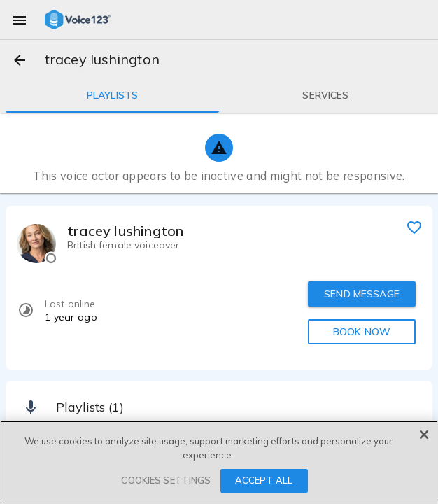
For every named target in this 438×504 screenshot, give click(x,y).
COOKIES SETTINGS (166, 480)
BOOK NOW (362, 332)
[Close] (424, 435)
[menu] (20, 20)
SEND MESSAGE (362, 294)
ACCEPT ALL (264, 480)
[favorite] (414, 227)
